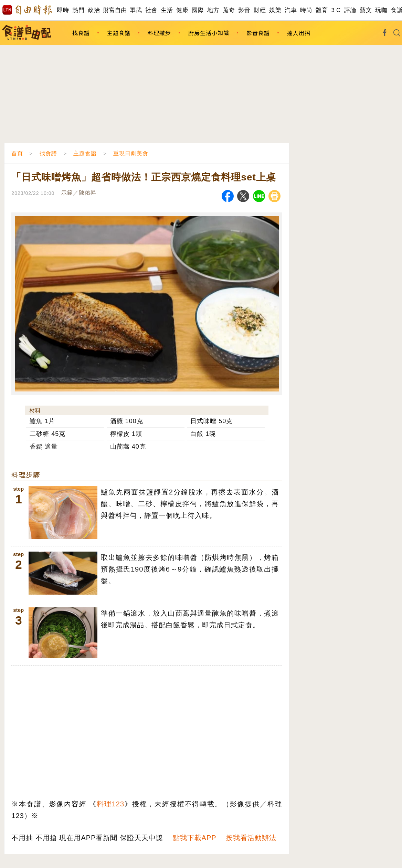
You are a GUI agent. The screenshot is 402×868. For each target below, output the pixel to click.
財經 (260, 10)
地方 (213, 10)
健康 (182, 10)
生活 (167, 10)
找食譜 (81, 33)
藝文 (366, 10)
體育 (322, 10)
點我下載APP (195, 838)
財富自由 (115, 10)
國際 (198, 10)
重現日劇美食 (131, 153)
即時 (63, 10)
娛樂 (275, 10)
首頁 (17, 153)
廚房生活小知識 (209, 33)
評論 (350, 10)
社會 (151, 10)
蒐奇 (229, 10)
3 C (336, 10)
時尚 (306, 10)
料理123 (110, 804)
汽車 (291, 10)
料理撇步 (159, 33)
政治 (94, 10)
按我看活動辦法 (251, 838)
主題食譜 (119, 33)
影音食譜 (258, 33)
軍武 (136, 10)
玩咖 (381, 10)
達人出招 (299, 33)
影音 (244, 10)
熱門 (78, 10)
